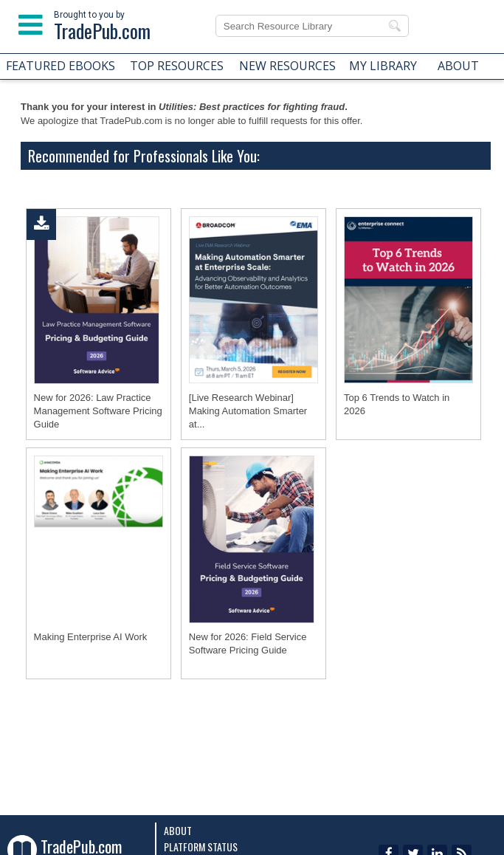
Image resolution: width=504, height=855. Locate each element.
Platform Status (201, 847)
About (178, 830)
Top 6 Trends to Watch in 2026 (397, 404)
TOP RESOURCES (177, 66)
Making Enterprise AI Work (91, 637)
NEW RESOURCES (287, 66)
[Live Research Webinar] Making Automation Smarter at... (248, 411)
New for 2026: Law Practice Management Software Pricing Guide (98, 411)
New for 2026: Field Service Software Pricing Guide (248, 643)
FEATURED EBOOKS (61, 66)
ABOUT (458, 66)
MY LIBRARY (383, 66)
